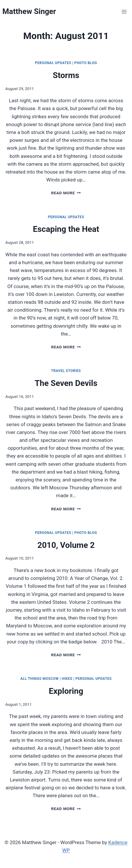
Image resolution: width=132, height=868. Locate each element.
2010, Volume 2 (66, 545)
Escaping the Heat (66, 229)
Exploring (66, 691)
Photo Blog (86, 63)
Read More (66, 193)
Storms (66, 75)
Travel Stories (66, 371)
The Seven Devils (66, 383)
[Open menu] (124, 12)
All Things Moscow (40, 679)
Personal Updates (53, 63)
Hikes (67, 679)
